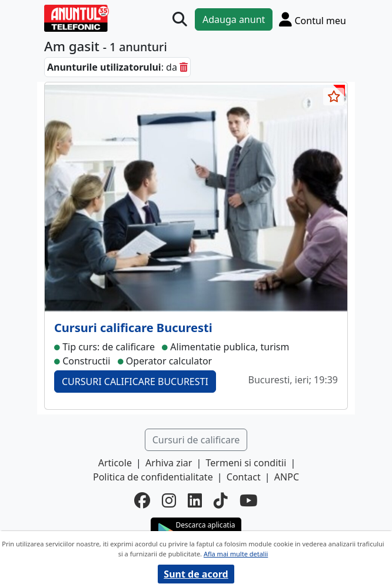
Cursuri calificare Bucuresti (133, 328)
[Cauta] (180, 20)
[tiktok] (221, 501)
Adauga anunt (234, 19)
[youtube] (249, 501)
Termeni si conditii (246, 463)
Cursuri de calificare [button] (196, 440)
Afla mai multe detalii (236, 554)
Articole (115, 463)
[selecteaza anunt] (334, 97)
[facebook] (142, 501)
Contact (244, 477)
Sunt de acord (196, 574)
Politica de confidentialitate (153, 477)
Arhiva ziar (169, 463)
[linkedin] (195, 501)
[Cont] (313, 19)
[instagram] (169, 501)
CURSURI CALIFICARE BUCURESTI (135, 382)
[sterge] (184, 67)
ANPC (287, 477)
